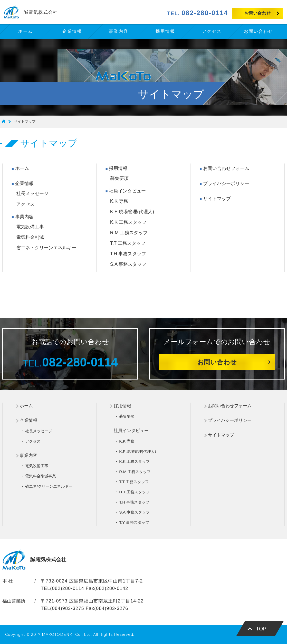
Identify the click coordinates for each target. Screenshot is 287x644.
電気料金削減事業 (41, 476)
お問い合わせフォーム (226, 168)
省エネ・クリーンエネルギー (46, 248)
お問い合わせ (257, 13)
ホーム (22, 168)
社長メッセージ (32, 193)
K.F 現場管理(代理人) (132, 212)
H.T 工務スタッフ (134, 492)
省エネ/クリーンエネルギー (49, 486)
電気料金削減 (30, 237)
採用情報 (118, 168)
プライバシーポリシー (226, 183)
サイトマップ (217, 199)
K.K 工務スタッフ (128, 222)
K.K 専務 (119, 201)
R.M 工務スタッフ (129, 233)
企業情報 (24, 183)
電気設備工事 (30, 227)
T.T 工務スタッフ (128, 243)
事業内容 (24, 217)
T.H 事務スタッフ (128, 254)
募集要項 (119, 178)
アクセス (25, 204)
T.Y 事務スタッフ (134, 522)
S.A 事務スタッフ (128, 264)
